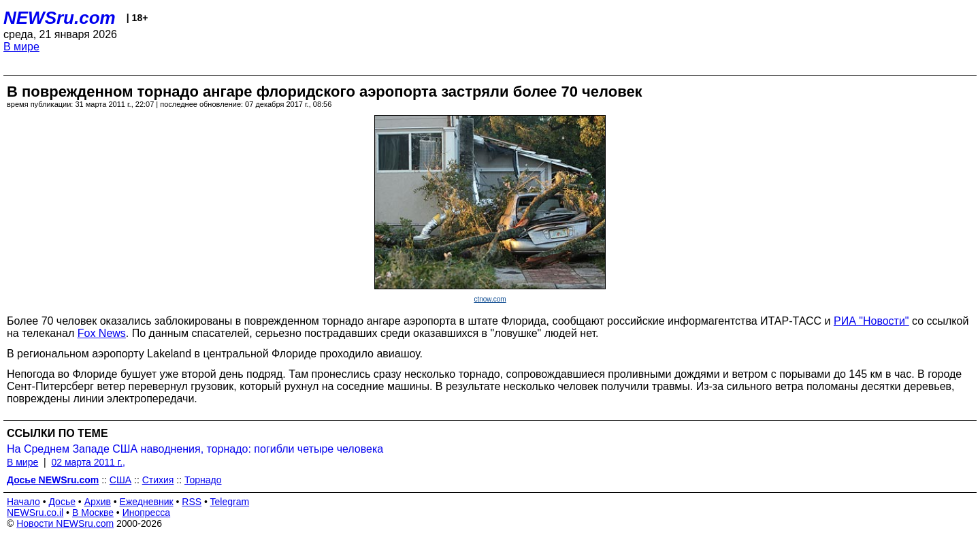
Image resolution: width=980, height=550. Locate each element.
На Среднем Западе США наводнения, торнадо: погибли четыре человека (195, 449)
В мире (21, 47)
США (120, 480)
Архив (98, 502)
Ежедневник (147, 502)
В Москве (93, 513)
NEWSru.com (60, 18)
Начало (23, 502)
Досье (62, 502)
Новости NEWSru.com (65, 523)
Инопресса (147, 513)
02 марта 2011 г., (88, 462)
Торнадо (203, 480)
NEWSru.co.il (35, 513)
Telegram (230, 502)
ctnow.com (490, 299)
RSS (192, 502)
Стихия (158, 480)
